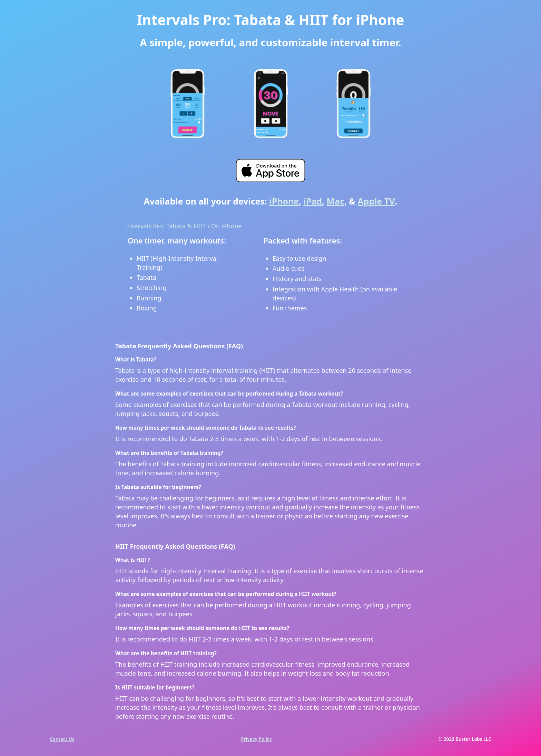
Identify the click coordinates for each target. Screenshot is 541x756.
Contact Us (62, 739)
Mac (336, 201)
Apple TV (376, 201)
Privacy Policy (257, 739)
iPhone (284, 201)
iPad (313, 201)
